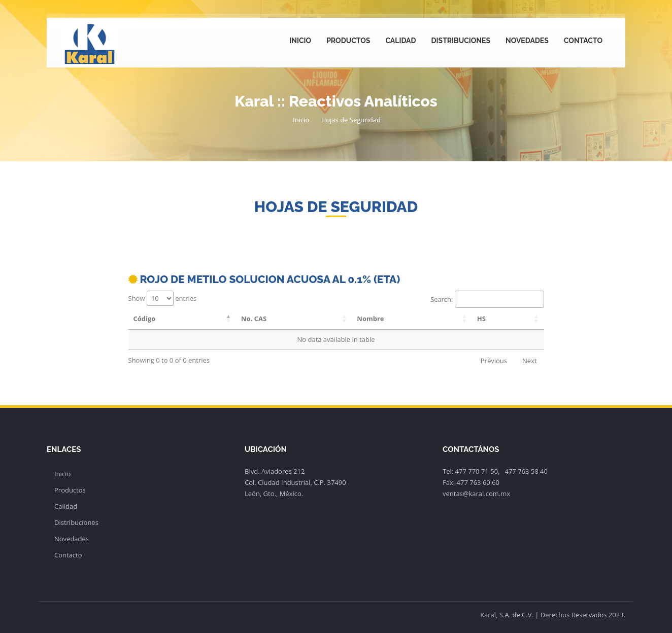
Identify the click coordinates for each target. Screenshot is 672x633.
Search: (487, 299)
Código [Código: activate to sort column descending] (145, 319)
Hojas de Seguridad (351, 120)
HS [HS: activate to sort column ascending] (481, 319)
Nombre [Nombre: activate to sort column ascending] (370, 319)
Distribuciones (461, 41)
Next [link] (530, 361)
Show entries (163, 298)
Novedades (527, 41)
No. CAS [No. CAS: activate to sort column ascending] (254, 319)
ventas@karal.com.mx (476, 494)
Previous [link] (494, 361)
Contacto (583, 41)
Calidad (400, 41)
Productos (348, 41)
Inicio (300, 41)
